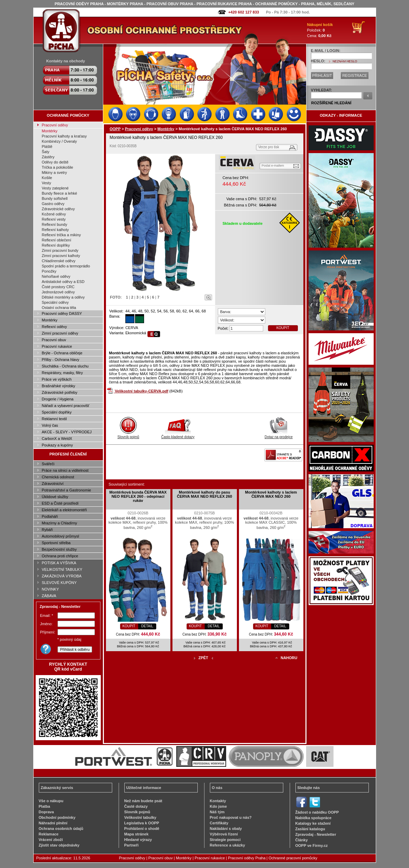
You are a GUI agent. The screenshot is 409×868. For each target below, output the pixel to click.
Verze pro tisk (269, 147)
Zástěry (48, 157)
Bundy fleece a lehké (60, 193)
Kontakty (218, 801)
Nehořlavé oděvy (56, 276)
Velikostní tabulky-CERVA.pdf (142, 391)
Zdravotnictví (53, 484)
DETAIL (147, 626)
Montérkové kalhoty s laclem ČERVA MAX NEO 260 (271, 494)
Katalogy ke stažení (313, 823)
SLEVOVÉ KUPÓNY (59, 583)
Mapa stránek (136, 834)
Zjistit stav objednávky (59, 845)
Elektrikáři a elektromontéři (64, 510)
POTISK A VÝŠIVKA (59, 563)
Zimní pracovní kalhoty (61, 256)
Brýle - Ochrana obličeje (62, 353)
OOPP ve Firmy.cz (312, 845)
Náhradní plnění (53, 823)
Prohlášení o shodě (142, 829)
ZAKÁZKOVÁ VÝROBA (62, 576)
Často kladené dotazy (178, 435)
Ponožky (49, 271)
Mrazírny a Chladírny (60, 523)
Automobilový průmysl (61, 536)
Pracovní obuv (54, 340)
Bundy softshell (55, 198)
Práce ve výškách (57, 379)
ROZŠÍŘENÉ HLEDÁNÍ (331, 103)
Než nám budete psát (143, 801)
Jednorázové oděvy (58, 292)
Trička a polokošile (58, 167)
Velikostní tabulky (140, 817)
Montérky (50, 131)
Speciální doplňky (57, 412)
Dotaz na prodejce (279, 435)
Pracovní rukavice (57, 346)
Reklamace (49, 834)
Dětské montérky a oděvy (63, 297)
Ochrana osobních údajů (61, 829)
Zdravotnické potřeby (60, 392)
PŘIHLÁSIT (322, 76)
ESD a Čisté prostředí (60, 503)
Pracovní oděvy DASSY (62, 313)
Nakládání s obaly (226, 829)
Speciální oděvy (55, 302)
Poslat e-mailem (273, 166)
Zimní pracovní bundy (60, 250)
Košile (47, 178)
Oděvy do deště (55, 162)
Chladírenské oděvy (59, 261)
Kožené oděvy (54, 214)
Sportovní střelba (56, 543)
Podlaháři (50, 516)
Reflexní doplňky (56, 245)
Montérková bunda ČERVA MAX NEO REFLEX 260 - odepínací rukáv (138, 496)
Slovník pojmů (128, 435)
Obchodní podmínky (57, 817)
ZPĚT (203, 658)
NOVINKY (51, 589)
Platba (45, 806)
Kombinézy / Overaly (59, 141)
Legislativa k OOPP (142, 823)
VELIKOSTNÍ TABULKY (62, 569)
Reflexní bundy (55, 224)
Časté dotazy (136, 806)
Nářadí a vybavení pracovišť (66, 406)
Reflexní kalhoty (55, 230)
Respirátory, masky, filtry (63, 373)
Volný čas (50, 425)
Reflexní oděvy (55, 327)
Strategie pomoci (225, 840)
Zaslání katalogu (310, 829)
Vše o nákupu (51, 801)
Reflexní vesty (54, 219)
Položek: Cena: (320, 30)
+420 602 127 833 (244, 12)
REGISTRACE (355, 76)
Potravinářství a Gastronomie (66, 490)
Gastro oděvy (53, 204)
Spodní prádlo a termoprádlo (66, 266)
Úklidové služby (55, 497)
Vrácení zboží (51, 840)
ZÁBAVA (49, 596)
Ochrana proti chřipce (60, 556)
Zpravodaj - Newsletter (316, 834)
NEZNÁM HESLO (345, 61)
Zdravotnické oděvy (58, 209)
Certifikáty (219, 823)
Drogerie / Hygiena (58, 399)
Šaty (46, 152)
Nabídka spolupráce (314, 818)
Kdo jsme (219, 806)
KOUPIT (283, 328)
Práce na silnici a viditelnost (65, 470)
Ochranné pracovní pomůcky (293, 858)
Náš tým (217, 812)
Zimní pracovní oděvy (60, 333)
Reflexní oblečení (57, 240)
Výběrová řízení (224, 834)
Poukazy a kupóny (57, 445)
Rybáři (47, 530)
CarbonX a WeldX (57, 439)
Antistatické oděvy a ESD (63, 282)
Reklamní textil (54, 419)
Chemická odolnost (58, 477)
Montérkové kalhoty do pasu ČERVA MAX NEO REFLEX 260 (204, 494)
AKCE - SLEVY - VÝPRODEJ (67, 432)
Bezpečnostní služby (59, 549)
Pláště (47, 147)
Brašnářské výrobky (59, 386)
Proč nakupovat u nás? (231, 817)
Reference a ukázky (228, 845)
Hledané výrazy (138, 840)
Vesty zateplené (55, 188)
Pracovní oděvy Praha (247, 858)
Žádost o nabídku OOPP (317, 812)
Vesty (47, 183)
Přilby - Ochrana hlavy (61, 360)
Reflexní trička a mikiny (61, 235)
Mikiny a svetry (55, 172)
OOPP (115, 129)
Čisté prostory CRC (58, 287)
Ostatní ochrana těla (59, 308)
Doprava (46, 812)
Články (302, 840)
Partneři (132, 845)
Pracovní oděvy (55, 125)
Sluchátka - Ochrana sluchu (65, 366)
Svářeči (48, 464)
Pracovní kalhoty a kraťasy (64, 136)
